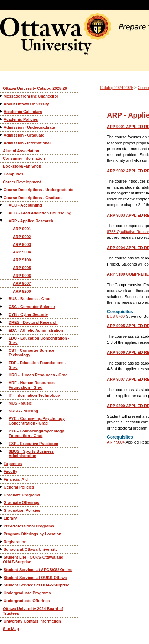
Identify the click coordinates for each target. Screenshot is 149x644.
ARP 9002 (22, 237)
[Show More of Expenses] (2, 463)
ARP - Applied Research (31, 221)
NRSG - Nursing (23, 411)
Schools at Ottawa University (31, 549)
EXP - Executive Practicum (33, 444)
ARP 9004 (22, 252)
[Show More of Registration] (2, 542)
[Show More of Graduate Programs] (2, 495)
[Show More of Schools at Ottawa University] (2, 549)
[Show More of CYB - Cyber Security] (2, 314)
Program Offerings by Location (32, 534)
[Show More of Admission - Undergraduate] (2, 127)
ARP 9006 (22, 276)
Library (10, 518)
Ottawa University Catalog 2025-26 (35, 88)
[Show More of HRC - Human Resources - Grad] (2, 375)
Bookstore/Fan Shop (22, 166)
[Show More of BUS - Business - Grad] (2, 299)
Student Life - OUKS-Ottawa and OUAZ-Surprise (33, 559)
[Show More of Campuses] (2, 174)
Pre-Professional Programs (29, 526)
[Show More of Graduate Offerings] (2, 502)
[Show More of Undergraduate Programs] (2, 593)
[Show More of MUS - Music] (2, 403)
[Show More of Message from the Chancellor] (2, 96)
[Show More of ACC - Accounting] (2, 205)
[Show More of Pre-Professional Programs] (2, 526)
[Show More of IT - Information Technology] (2, 395)
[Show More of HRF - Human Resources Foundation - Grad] (2, 383)
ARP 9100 (22, 260)
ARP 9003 (22, 244)
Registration (15, 542)
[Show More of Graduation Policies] (2, 510)
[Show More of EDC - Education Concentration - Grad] (2, 338)
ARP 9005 (22, 268)
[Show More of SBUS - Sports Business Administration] (2, 451)
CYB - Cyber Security (28, 314)
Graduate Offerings (21, 502)
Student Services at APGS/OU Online (38, 570)
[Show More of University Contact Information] (2, 621)
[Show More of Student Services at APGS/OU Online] (2, 569)
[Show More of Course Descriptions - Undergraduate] (2, 190)
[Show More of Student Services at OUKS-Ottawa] (2, 577)
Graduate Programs (22, 495)
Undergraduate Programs (27, 593)
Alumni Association (21, 151)
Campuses (14, 174)
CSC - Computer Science (32, 307)
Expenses (13, 464)
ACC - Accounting (25, 205)
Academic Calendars (23, 112)
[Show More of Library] (2, 518)
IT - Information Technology (34, 395)
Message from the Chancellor (31, 96)
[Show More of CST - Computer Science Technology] (2, 350)
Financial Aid (16, 479)
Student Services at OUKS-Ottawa (35, 578)
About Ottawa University (26, 104)
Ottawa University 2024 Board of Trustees (33, 611)
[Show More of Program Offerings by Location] (2, 534)
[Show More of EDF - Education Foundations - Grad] (2, 363)
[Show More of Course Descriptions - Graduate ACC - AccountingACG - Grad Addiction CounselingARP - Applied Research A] (2, 197)
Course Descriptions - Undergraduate (38, 190)
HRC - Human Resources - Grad (38, 375)
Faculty (11, 471)
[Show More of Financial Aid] (2, 479)
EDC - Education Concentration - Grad (39, 340)
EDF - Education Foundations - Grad (37, 365)
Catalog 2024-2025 (117, 88)
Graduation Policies (22, 510)
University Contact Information (32, 621)
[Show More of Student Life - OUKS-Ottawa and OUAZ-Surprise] (2, 557)
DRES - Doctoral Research (33, 322)
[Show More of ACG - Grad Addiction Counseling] (2, 213)
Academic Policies (21, 119)
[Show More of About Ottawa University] (2, 104)
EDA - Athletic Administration (36, 330)
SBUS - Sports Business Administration (31, 454)
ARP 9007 (22, 283)
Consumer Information (24, 158)
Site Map (11, 629)
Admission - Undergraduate (29, 127)
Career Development (22, 182)
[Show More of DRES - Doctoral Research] (2, 322)
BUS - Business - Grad (29, 299)
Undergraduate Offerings (27, 601)
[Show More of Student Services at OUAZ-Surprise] (2, 585)
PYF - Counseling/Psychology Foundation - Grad (36, 433)
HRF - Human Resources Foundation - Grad (32, 385)
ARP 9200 (22, 291)
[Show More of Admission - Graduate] (2, 135)
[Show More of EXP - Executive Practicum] (2, 443)
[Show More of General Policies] (2, 487)
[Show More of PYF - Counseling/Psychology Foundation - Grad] (2, 431)
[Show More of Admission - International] (2, 143)
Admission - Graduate (24, 135)
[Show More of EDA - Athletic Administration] (2, 330)
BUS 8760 (116, 316)
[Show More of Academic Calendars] (2, 111)
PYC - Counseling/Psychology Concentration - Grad (37, 421)
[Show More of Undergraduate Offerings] (2, 601)
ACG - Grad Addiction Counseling (40, 213)
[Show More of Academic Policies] (2, 119)
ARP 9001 (22, 229)
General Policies (19, 487)
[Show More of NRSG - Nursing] (2, 411)
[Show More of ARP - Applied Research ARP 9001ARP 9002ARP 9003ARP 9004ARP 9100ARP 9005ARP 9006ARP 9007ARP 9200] (2, 221)
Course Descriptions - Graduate (33, 198)
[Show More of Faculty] (2, 471)
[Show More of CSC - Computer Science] (2, 306)
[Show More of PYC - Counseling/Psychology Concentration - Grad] (2, 418)
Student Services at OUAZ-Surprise (37, 585)
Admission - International (27, 143)
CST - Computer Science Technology (31, 353)
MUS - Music (20, 403)
